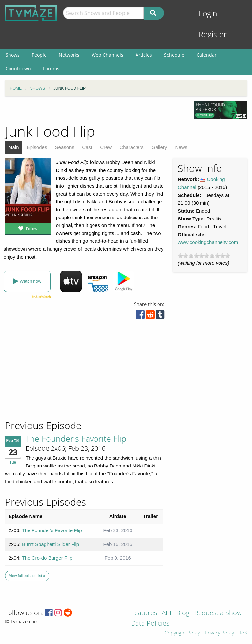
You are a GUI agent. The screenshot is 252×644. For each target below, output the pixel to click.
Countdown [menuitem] (18, 68)
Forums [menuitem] (51, 68)
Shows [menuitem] (13, 55)
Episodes (37, 147)
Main (14, 147)
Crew (106, 147)
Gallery (159, 147)
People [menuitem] (39, 55)
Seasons (65, 147)
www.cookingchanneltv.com (208, 242)
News (181, 147)
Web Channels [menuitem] (107, 55)
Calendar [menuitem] (207, 55)
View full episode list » (27, 576)
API (167, 613)
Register (213, 35)
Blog (183, 613)
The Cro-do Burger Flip (47, 558)
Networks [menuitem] (69, 55)
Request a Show (218, 613)
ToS (243, 633)
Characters (131, 147)
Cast (87, 147)
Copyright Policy (182, 633)
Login (208, 14)
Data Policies (150, 624)
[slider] (204, 256)
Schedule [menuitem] (174, 55)
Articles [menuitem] (144, 55)
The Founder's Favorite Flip (76, 438)
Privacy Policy (219, 633)
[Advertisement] (52, 375)
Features (144, 613)
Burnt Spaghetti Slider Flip (51, 544)
